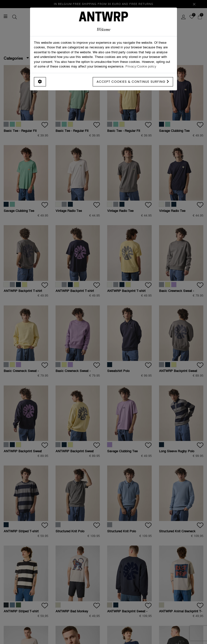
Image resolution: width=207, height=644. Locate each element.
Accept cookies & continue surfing (133, 82)
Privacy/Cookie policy (141, 66)
